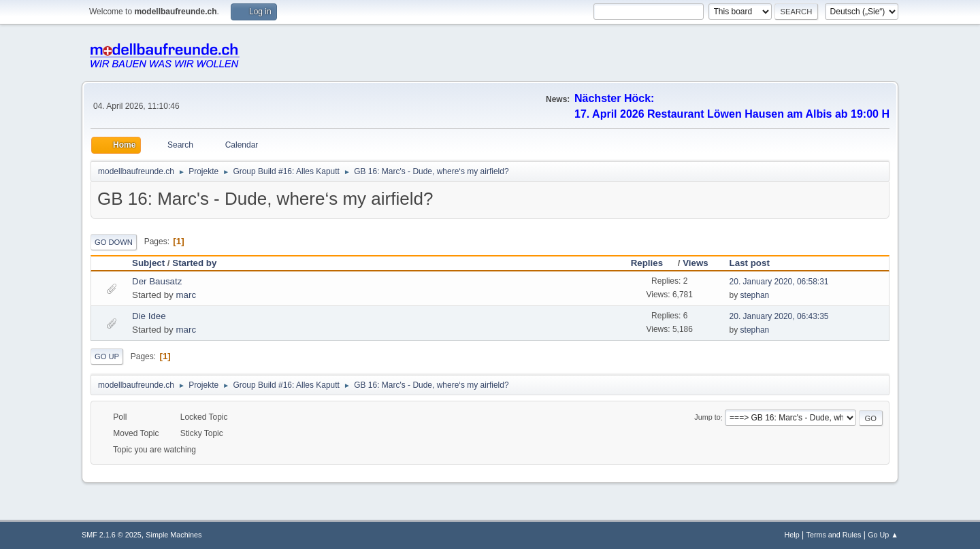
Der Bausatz (157, 281)
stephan (755, 295)
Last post (750, 263)
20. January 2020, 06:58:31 (779, 282)
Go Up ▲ (883, 535)
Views (696, 263)
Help (792, 535)
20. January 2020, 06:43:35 (779, 316)
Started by (194, 263)
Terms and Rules (834, 535)
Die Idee (149, 316)
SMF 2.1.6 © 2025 (112, 535)
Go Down (114, 242)
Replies (653, 263)
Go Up (107, 356)
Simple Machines (174, 535)
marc (186, 295)
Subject (148, 263)
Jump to (707, 418)
